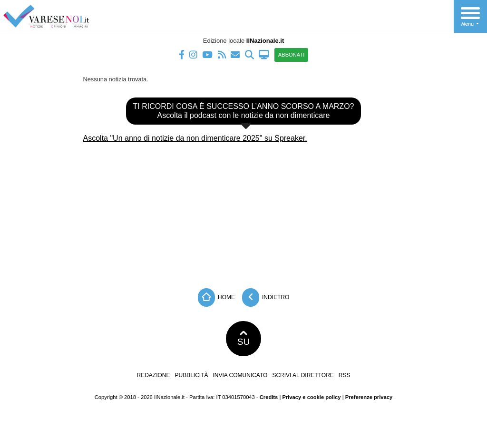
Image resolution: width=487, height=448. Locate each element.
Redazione (153, 375)
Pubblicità (192, 375)
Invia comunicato (240, 375)
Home (216, 297)
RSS (345, 375)
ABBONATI (292, 55)
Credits (269, 397)
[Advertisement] (243, 212)
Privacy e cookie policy (311, 397)
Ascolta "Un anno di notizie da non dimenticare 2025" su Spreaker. (195, 138)
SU (244, 339)
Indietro (266, 297)
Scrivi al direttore (303, 375)
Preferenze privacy (369, 397)
